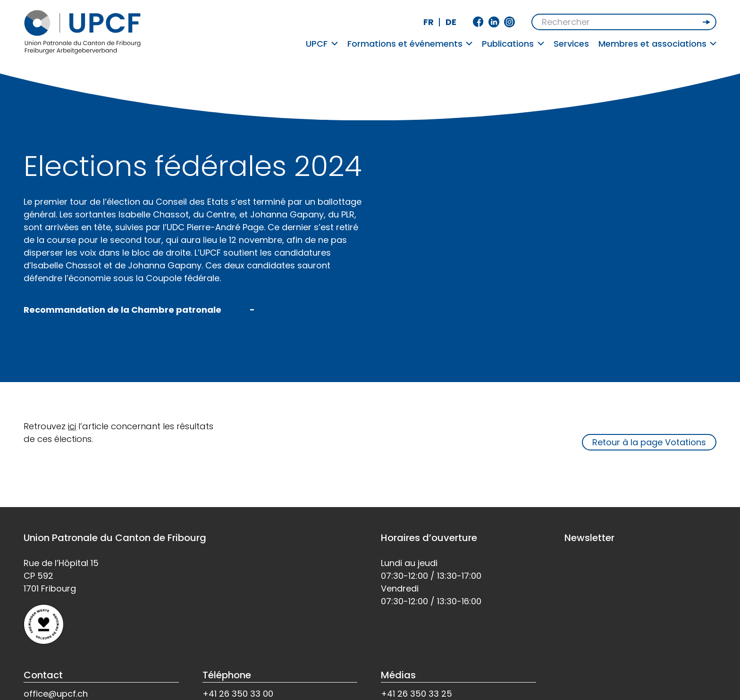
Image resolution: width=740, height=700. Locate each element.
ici (72, 426)
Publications (513, 44)
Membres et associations (658, 44)
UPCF (322, 44)
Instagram (509, 22)
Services (571, 44)
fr (429, 22)
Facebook (478, 22)
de (451, 22)
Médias (398, 675)
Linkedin (494, 22)
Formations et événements (410, 44)
